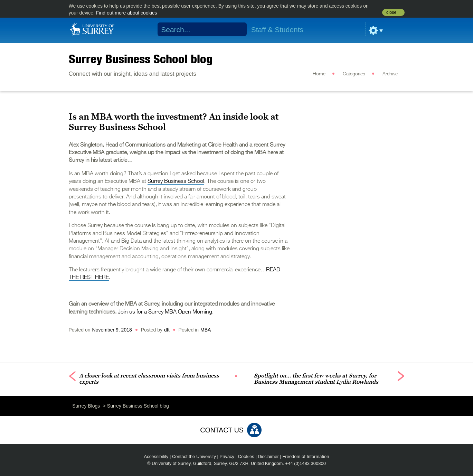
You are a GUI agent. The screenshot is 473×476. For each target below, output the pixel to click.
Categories (354, 74)
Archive (390, 74)
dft (167, 330)
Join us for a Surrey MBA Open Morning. (166, 312)
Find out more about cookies (127, 13)
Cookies (246, 456)
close (391, 12)
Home (319, 74)
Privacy (227, 456)
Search (237, 29)
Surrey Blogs (86, 406)
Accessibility (156, 456)
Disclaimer (268, 456)
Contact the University (194, 456)
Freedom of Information (306, 456)
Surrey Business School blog (141, 59)
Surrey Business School (176, 181)
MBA (206, 330)
